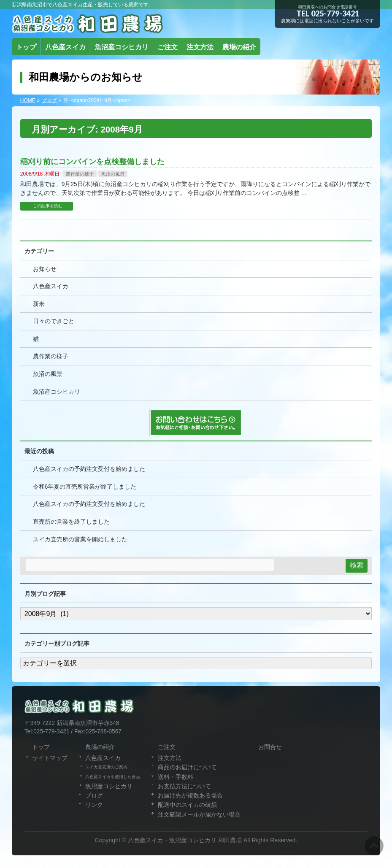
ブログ (94, 795)
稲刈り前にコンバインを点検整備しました (92, 161)
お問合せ (270, 747)
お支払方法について (184, 786)
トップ (41, 747)
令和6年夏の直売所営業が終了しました (85, 487)
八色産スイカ (51, 286)
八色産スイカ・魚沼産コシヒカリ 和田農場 (185, 840)
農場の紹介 (100, 747)
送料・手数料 (176, 777)
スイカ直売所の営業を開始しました (80, 539)
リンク (94, 805)
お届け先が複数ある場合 (190, 795)
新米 (39, 304)
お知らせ (45, 269)
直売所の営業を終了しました (71, 522)
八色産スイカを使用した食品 (113, 777)
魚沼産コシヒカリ (57, 392)
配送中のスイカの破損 (187, 805)
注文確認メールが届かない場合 (199, 814)
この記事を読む (48, 206)
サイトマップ (50, 758)
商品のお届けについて (187, 767)
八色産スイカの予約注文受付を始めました (89, 469)
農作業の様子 (80, 174)
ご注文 (167, 747)
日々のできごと (54, 321)
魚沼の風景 (113, 174)
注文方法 (170, 758)
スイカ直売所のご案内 (106, 767)
